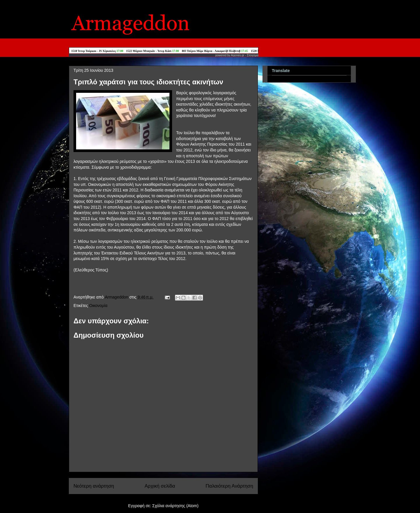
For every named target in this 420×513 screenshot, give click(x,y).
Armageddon (117, 297)
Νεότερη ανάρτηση (94, 486)
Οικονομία (98, 306)
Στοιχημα (253, 55)
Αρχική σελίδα (160, 486)
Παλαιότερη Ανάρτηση (229, 486)
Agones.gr (238, 55)
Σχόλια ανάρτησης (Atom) (175, 506)
